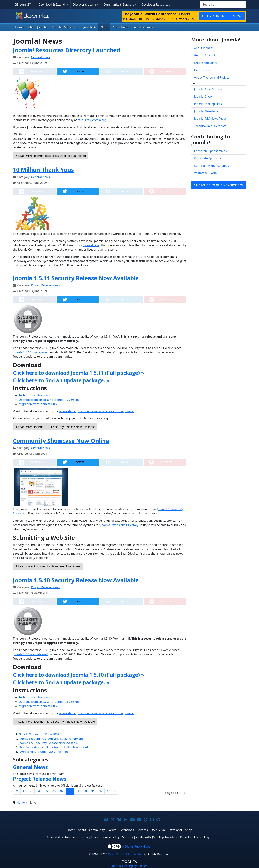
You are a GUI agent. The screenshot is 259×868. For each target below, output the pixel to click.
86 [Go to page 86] (54, 791)
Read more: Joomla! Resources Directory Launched (51, 156)
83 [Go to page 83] (31, 791)
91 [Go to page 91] (93, 791)
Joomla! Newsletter (207, 111)
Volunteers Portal (206, 173)
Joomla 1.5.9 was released (30, 654)
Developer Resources (156, 4)
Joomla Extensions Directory (120, 525)
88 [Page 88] (70, 791)
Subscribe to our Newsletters (218, 185)
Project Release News (45, 285)
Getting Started (204, 55)
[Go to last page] (115, 791)
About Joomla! (38, 27)
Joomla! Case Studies (208, 89)
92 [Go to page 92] (101, 791)
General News (40, 57)
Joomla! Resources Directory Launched (66, 50)
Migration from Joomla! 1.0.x (38, 404)
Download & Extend (52, 4)
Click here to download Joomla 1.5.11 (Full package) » (79, 373)
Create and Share (206, 63)
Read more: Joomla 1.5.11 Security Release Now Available (55, 427)
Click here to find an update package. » (61, 380)
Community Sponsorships (211, 166)
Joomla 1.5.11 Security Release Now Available (76, 278)
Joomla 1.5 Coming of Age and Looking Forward (51, 739)
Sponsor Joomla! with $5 (139, 837)
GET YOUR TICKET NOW (222, 16)
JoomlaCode (91, 245)
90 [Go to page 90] (85, 791)
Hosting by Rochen (129, 866)
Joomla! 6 (90, 27)
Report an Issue (191, 837)
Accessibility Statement (62, 837)
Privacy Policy (90, 837)
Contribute (120, 27)
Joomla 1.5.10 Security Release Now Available (76, 580)
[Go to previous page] (24, 791)
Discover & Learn (85, 4)
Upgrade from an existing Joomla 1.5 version (49, 400)
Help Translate (167, 837)
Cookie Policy (111, 837)
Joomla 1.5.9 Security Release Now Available (48, 743)
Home (19, 27)
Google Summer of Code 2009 (39, 734)
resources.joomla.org (92, 120)
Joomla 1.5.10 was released (31, 352)
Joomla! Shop (203, 96)
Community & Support (119, 4)
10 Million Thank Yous (43, 170)
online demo (67, 411)
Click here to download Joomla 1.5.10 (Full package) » (79, 675)
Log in (208, 837)
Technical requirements (34, 395)
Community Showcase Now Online (61, 441)
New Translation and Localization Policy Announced (53, 747)
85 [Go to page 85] (46, 791)
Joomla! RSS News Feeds (210, 119)
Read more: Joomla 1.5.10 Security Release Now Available (55, 722)
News (104, 27)
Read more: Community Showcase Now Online (48, 566)
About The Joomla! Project (212, 77)
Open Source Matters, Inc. (126, 854)
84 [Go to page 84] (38, 791)
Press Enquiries (143, 27)
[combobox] (223, 4)
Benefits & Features (65, 27)
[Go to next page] (108, 791)
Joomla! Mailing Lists (208, 104)
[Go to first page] (17, 791)
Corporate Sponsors (208, 158)
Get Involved (203, 70)
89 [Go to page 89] (77, 791)
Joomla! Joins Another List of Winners (44, 752)
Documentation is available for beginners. (106, 411)
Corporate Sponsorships (210, 151)
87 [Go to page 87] (62, 791)
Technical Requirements (210, 126)
